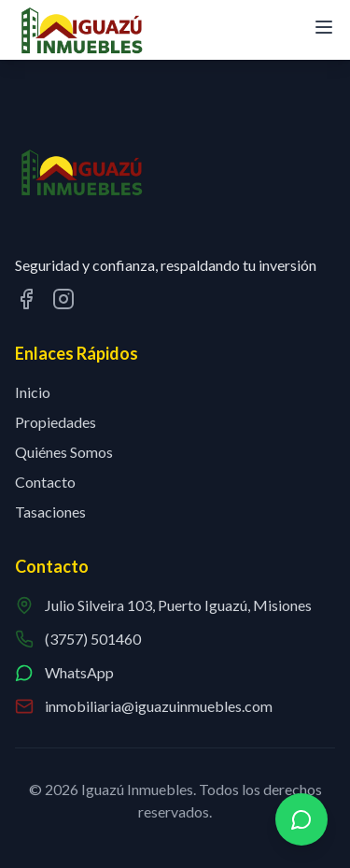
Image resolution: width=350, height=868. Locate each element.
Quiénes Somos (64, 452)
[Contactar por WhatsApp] (301, 819)
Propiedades (56, 422)
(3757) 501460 (93, 639)
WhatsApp (79, 672)
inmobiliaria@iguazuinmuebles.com (159, 706)
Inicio (33, 392)
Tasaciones (50, 512)
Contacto (45, 482)
